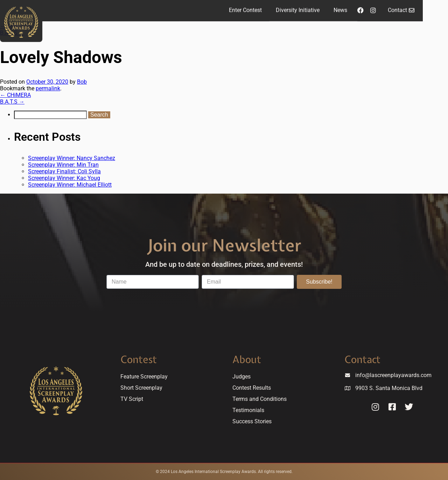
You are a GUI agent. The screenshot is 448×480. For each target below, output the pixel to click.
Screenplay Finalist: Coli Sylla (64, 171)
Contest (139, 359)
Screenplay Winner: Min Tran (63, 165)
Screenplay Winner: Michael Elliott (70, 185)
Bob (82, 82)
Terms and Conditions (260, 399)
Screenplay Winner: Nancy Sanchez (72, 158)
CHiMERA (15, 95)
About (247, 359)
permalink (48, 88)
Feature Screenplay (144, 377)
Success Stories (252, 421)
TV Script (132, 399)
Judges (241, 377)
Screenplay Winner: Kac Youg (64, 178)
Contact (362, 359)
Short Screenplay (141, 388)
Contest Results (252, 388)
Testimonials (248, 410)
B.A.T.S (12, 102)
